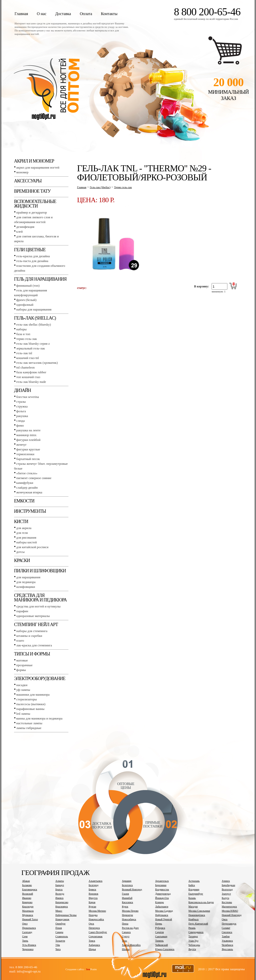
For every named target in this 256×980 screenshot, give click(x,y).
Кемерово (27, 902)
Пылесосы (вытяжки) (31, 704)
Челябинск (227, 945)
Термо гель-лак (27, 339)
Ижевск (59, 898)
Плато (20, 640)
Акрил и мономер (34, 161)
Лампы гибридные (29, 728)
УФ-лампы (23, 690)
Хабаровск (94, 945)
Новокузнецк (62, 919)
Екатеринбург (196, 894)
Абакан (26, 881)
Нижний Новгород (232, 915)
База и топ (23, 334)
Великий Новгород (132, 889)
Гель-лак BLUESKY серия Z (33, 344)
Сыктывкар (161, 936)
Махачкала (28, 911)
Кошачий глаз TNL (28, 358)
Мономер (22, 172)
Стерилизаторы (27, 699)
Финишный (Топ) (28, 286)
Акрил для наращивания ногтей (38, 167)
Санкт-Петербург (98, 932)
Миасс (59, 911)
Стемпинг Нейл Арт (36, 625)
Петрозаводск (229, 924)
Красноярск (62, 907)
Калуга (225, 898)
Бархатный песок (28, 459)
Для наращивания (28, 577)
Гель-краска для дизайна (33, 256)
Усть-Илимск (29, 945)
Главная (21, 14)
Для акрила (24, 528)
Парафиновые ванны (30, 709)
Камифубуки (25, 483)
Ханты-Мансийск (131, 945)
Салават (226, 928)
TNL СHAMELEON (25, 367)
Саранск (126, 932)
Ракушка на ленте (28, 430)
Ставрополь (62, 936)
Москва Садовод (164, 911)
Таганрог (193, 936)
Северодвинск (196, 932)
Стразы (21, 402)
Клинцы (159, 902)
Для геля (22, 533)
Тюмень (159, 941)
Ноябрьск (194, 919)
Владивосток (162, 889)
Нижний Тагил (30, 919)
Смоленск (227, 932)
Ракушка (22, 416)
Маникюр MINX (26, 435)
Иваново (27, 898)
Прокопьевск (29, 928)
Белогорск (127, 885)
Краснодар (28, 907)
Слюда (21, 421)
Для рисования (26, 537)
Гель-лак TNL (24, 353)
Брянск (92, 889)
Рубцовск (160, 928)
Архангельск (162, 881)
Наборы (21, 329)
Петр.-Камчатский (198, 924)
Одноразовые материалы (33, 616)
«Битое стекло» (27, 473)
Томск (92, 941)
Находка (93, 915)
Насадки (22, 685)
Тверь (25, 941)
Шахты (126, 949)
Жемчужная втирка (29, 492)
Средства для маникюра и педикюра (40, 598)
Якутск (192, 949)
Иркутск (93, 898)
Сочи (25, 936)
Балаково (27, 885)
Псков (59, 928)
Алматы (60, 881)
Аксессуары (28, 181)
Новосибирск (129, 919)
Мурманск (28, 915)
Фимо (20, 425)
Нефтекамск (162, 915)
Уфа (58, 945)
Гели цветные (30, 250)
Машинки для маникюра (33, 694)
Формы (21, 670)
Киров (92, 902)
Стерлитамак (95, 936)
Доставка (63, 14)
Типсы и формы (32, 654)
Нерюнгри (127, 915)
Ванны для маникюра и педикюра (39, 718)
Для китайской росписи (32, 547)
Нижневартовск (197, 915)
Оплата (86, 14)
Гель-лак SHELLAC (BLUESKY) (34, 324)
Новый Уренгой (164, 919)
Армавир (127, 881)
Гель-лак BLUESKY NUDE (31, 382)
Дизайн (22, 390)
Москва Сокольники (199, 911)
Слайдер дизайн (27, 487)
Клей (20, 231)
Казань (192, 898)
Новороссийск (96, 919)
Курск (125, 907)
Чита (58, 949)
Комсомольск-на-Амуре (201, 902)
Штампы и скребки (29, 636)
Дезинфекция (25, 227)
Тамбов (226, 936)
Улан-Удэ (193, 941)
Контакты (109, 14)
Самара (59, 932)
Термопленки (25, 454)
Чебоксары (194, 945)
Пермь (158, 924)
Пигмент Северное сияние (34, 478)
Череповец (28, 949)
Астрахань (194, 881)
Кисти (21, 522)
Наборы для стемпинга (32, 631)
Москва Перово (130, 911)
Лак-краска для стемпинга (34, 645)
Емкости (24, 501)
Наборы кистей (27, 542)
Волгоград (227, 889)
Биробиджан (228, 885)
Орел (25, 924)
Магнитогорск (229, 907)
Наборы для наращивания (34, 309)
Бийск (192, 885)
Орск (91, 924)
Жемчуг (21, 445)
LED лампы (23, 714)
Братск (59, 889)
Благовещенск (30, 889)
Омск (225, 919)
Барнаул (60, 885)
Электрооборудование (40, 679)
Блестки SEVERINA (28, 397)
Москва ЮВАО (230, 911)
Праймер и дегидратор (32, 212)
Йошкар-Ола (162, 898)
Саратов (159, 932)
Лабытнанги (162, 907)
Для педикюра (26, 582)
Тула (124, 941)
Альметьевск (95, 881)
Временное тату (32, 191)
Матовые (22, 660)
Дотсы (20, 552)
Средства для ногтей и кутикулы (38, 606)
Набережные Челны (66, 915)
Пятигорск (94, 928)
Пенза (125, 924)
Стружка (22, 406)
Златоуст (226, 894)
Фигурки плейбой (28, 440)
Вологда (60, 894)
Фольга (21, 411)
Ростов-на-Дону (131, 928)
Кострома (227, 902)
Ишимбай (127, 898)
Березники (161, 885)
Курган (92, 907)
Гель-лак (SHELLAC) (35, 318)
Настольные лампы (29, 723)
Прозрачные (24, 665)
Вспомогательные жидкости (35, 204)
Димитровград (163, 894)
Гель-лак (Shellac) (100, 187)
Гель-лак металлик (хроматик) (37, 363)
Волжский (27, 894)
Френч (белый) (26, 300)
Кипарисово (62, 902)
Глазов (125, 894)
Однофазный (25, 305)
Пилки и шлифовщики (40, 571)
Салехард (27, 932)
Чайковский (161, 945)
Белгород (93, 885)
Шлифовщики (26, 587)
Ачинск (226, 881)
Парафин (22, 611)
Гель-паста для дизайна (32, 261)
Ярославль (227, 949)
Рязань (192, 928)
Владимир (194, 889)
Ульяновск (227, 941)
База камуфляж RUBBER (31, 372)
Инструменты (30, 511)
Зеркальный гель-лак (31, 348)
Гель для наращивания (40, 279)
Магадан (193, 907)
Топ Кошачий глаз (28, 377)
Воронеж (93, 894)
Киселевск (127, 902)
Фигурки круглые (28, 449)
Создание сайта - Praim (81, 969)
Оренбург (61, 924)
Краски (22, 560)
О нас (42, 14)
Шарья (92, 949)
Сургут (126, 936)
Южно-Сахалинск (165, 949)
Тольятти (60, 941)
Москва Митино (97, 911)
